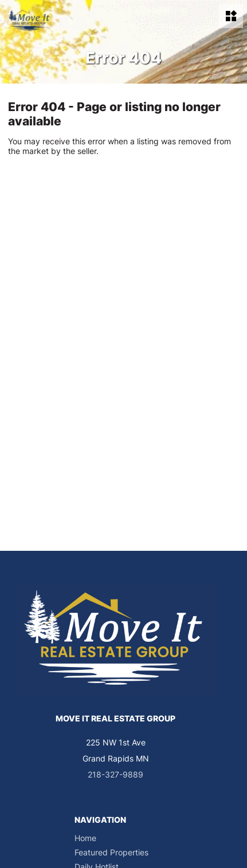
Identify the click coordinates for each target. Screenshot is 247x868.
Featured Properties (111, 852)
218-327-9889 (115, 774)
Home (85, 838)
